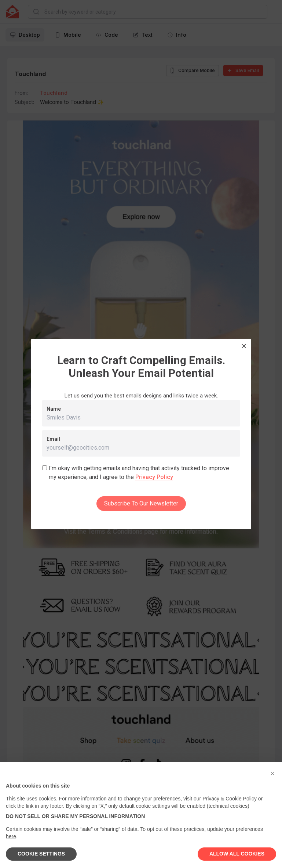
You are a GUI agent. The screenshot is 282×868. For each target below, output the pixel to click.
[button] (272, 774)
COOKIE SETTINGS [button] (41, 854)
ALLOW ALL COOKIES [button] (237, 854)
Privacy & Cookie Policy (230, 799)
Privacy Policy (154, 477)
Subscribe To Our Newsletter (141, 503)
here (11, 836)
